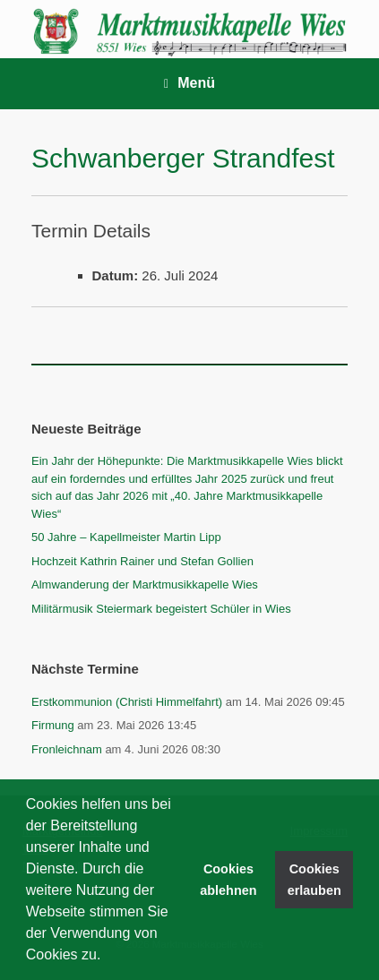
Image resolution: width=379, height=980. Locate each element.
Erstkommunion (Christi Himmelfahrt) (127, 702)
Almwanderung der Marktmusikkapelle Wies (145, 585)
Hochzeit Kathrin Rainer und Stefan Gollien (142, 561)
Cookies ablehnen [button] (228, 880)
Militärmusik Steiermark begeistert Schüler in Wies (161, 609)
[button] (108, 957)
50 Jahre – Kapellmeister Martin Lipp (126, 537)
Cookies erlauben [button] (314, 880)
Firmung (53, 725)
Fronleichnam (67, 749)
